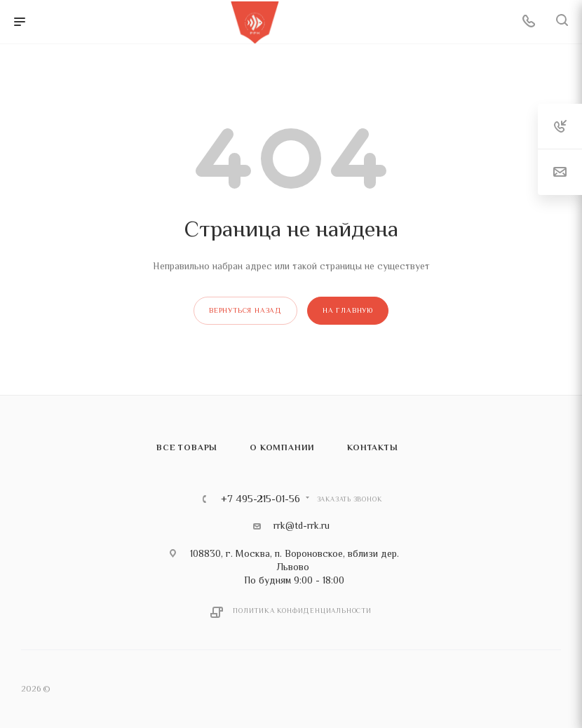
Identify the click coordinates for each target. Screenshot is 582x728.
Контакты (372, 447)
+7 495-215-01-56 (260, 499)
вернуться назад (245, 310)
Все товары (187, 447)
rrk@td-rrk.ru (302, 525)
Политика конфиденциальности (302, 611)
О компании (282, 447)
